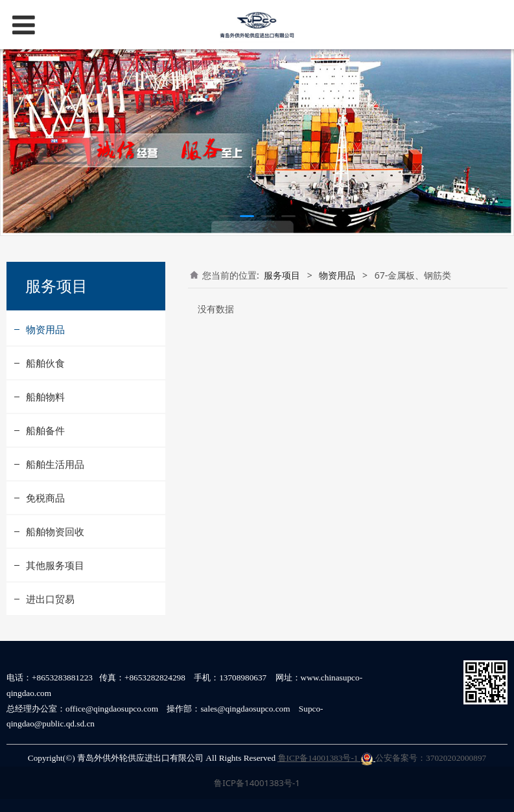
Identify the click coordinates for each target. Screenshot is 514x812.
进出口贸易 (50, 599)
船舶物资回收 (55, 531)
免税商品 (45, 498)
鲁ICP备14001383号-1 (326, 758)
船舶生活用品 (55, 464)
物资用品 (45, 329)
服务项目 (282, 275)
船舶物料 (45, 397)
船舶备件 (45, 430)
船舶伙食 (45, 363)
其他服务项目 (55, 565)
